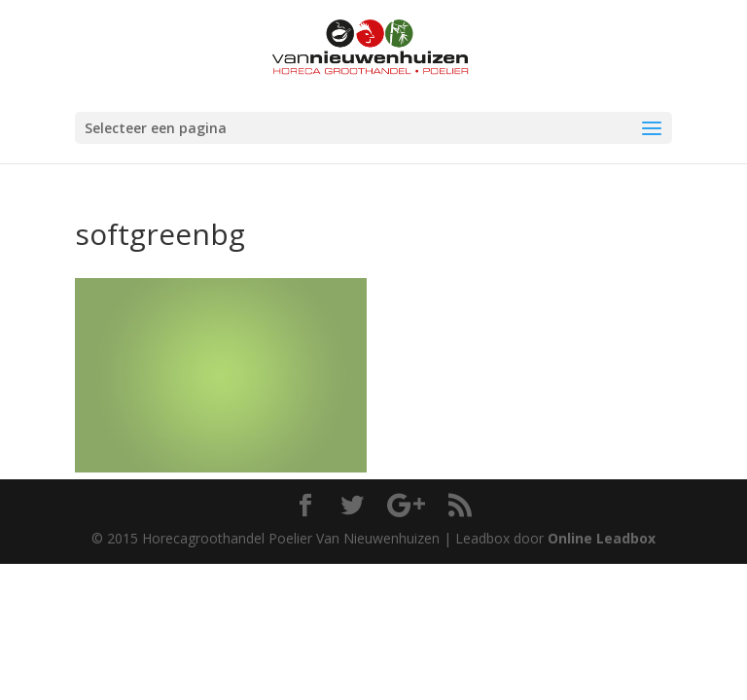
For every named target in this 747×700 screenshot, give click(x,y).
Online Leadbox (602, 538)
